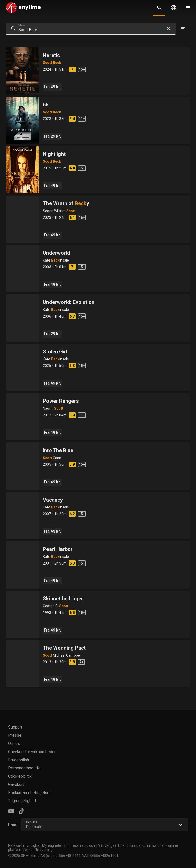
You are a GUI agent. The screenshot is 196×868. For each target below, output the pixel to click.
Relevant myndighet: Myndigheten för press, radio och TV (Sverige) (62, 845)
